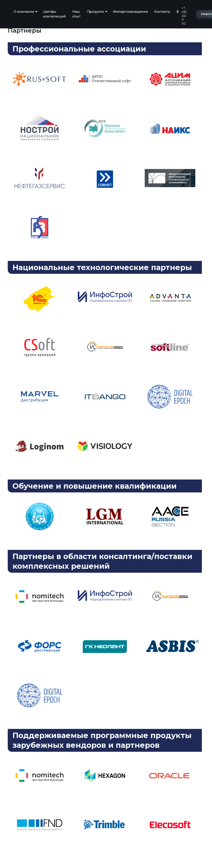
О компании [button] (24, 12)
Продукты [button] (95, 12)
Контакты (162, 12)
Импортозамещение (130, 12)
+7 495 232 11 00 (184, 14)
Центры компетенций (54, 14)
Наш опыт (76, 14)
